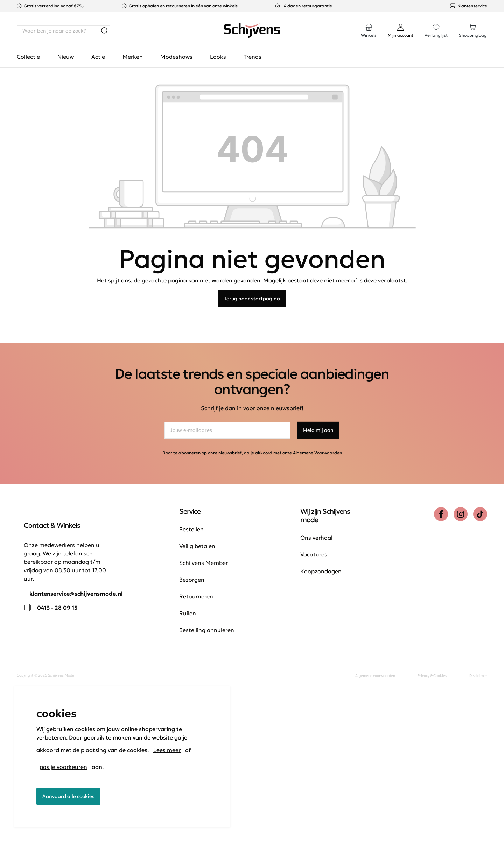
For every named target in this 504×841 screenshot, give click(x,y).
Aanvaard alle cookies (68, 796)
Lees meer (167, 750)
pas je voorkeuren (63, 767)
